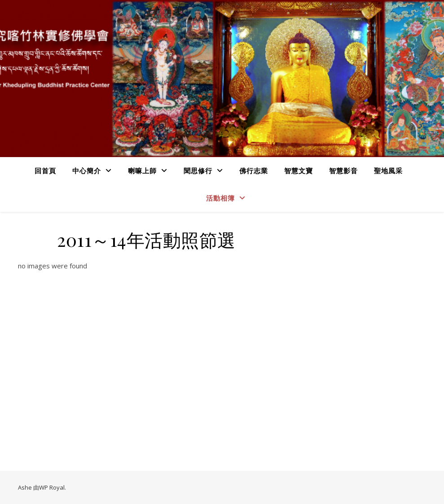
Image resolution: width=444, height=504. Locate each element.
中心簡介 (87, 171)
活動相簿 (220, 198)
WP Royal (52, 487)
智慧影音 (343, 171)
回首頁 (45, 171)
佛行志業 (254, 171)
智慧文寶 (299, 171)
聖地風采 (388, 171)
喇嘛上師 (142, 171)
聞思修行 (198, 171)
